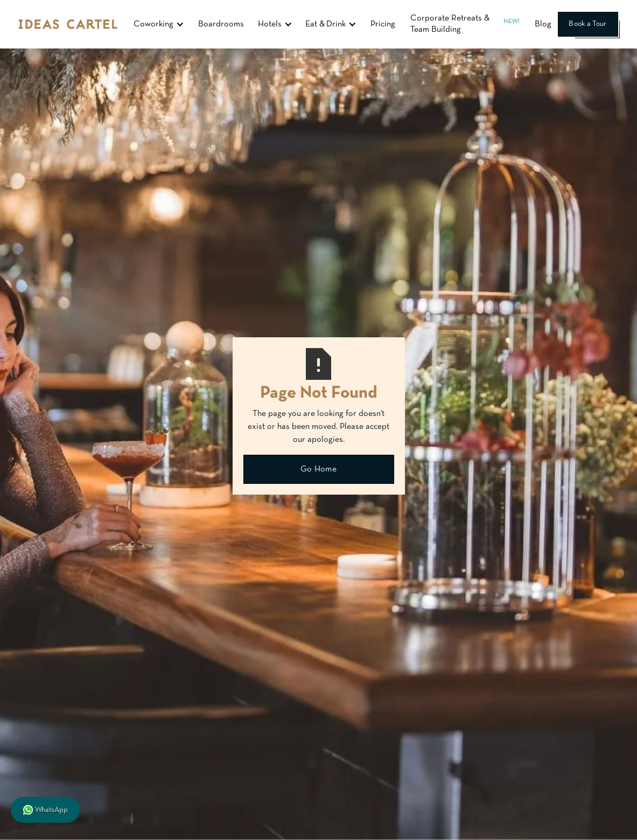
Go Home (318, 469)
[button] (159, 24)
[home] (68, 24)
